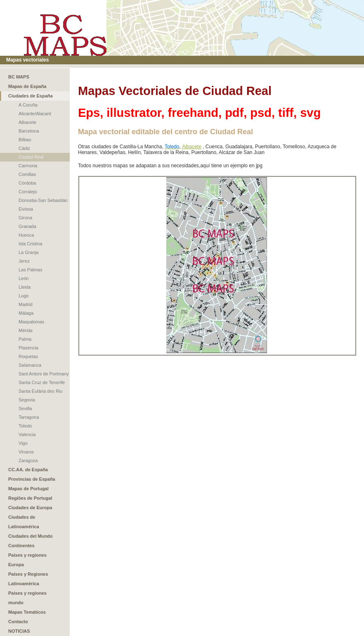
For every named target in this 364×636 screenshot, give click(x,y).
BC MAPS (19, 77)
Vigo (23, 443)
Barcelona (29, 131)
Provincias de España (32, 479)
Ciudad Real (31, 157)
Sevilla (25, 408)
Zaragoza (28, 460)
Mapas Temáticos (27, 612)
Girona (25, 218)
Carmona (28, 166)
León (24, 278)
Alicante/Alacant (35, 114)
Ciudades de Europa (30, 508)
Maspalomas (31, 322)
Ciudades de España (31, 96)
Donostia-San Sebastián (43, 200)
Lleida (25, 287)
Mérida (26, 330)
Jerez (24, 261)
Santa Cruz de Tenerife (42, 382)
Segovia (27, 400)
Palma (25, 339)
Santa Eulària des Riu (40, 391)
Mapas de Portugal (28, 489)
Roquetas (28, 356)
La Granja (28, 252)
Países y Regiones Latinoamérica (28, 579)
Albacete (27, 122)
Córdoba (27, 183)
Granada (27, 226)
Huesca (26, 235)
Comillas (27, 174)
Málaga (26, 313)
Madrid (26, 304)
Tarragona (29, 417)
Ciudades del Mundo (31, 536)
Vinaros (26, 452)
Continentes (21, 546)
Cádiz (24, 148)
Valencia (27, 434)
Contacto (18, 622)
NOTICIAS (19, 631)
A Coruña (28, 105)
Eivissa (26, 209)
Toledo (25, 426)
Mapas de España (27, 86)
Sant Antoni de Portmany (44, 374)
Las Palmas (30, 270)
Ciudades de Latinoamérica (24, 522)
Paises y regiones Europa (27, 560)
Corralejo (28, 192)
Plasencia (28, 348)
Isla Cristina (30, 244)
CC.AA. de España (28, 470)
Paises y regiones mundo (27, 598)
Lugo (24, 296)
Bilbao (25, 140)
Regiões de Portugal (30, 498)
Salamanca (30, 365)
